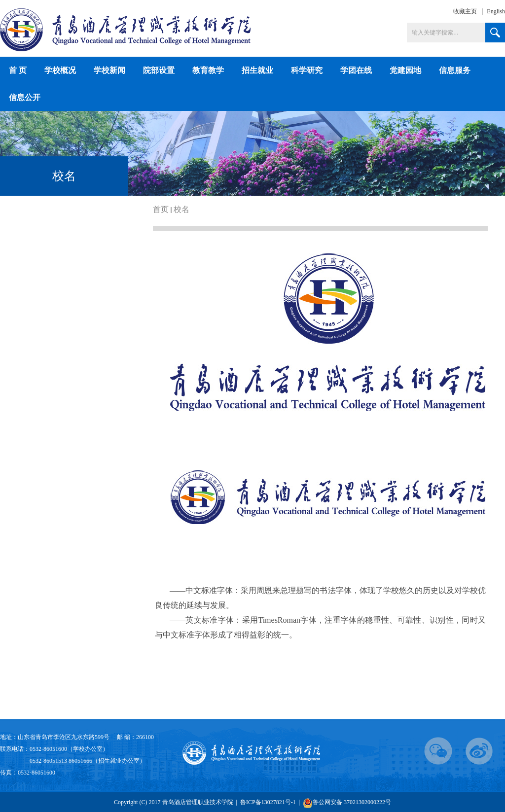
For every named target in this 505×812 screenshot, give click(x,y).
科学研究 (307, 70)
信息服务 (455, 70)
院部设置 (159, 70)
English (496, 11)
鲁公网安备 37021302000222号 (347, 803)
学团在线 (356, 70)
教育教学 (208, 70)
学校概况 (60, 70)
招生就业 (257, 70)
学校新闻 (109, 70)
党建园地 (405, 70)
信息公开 (25, 97)
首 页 (18, 70)
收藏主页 (465, 11)
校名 (181, 209)
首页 (161, 209)
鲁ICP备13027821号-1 (269, 802)
